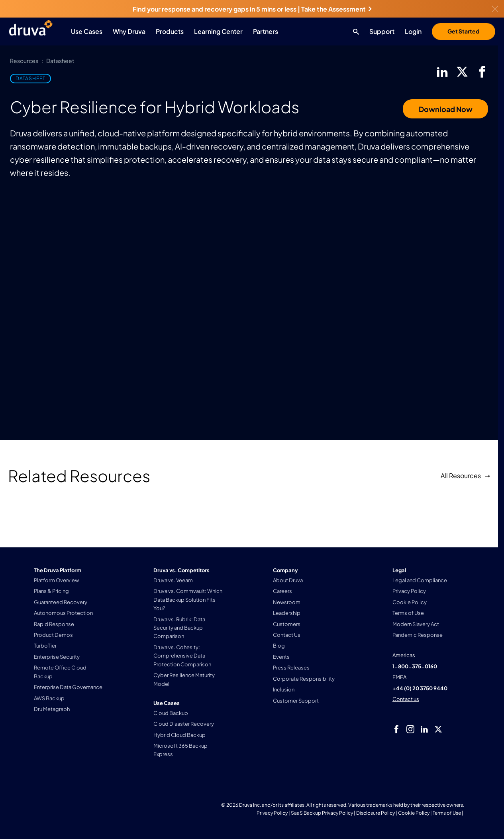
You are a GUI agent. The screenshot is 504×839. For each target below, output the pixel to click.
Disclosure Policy (376, 813)
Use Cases (87, 31)
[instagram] (410, 729)
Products (170, 31)
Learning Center (218, 31)
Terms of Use (447, 813)
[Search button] (354, 32)
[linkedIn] (442, 72)
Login (413, 31)
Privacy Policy (272, 813)
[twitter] (462, 72)
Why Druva (129, 31)
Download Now (446, 109)
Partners (266, 31)
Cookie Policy (414, 813)
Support (382, 31)
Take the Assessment (336, 9)
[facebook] (482, 72)
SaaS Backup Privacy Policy (322, 813)
